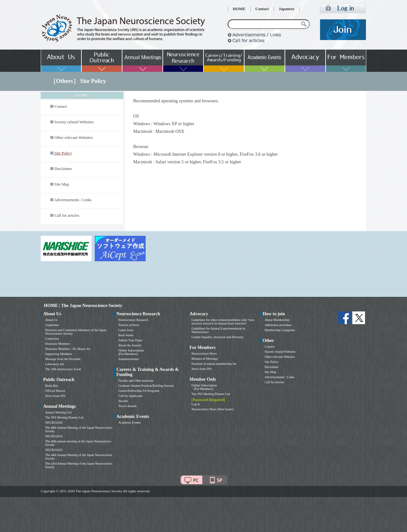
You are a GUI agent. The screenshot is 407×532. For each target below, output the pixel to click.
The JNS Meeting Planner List (65, 417)
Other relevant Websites (73, 138)
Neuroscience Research (133, 320)
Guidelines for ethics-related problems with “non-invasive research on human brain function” (223, 322)
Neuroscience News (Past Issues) (212, 409)
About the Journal (130, 345)
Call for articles (67, 215)
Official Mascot (55, 391)
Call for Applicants (130, 396)
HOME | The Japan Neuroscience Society (83, 306)
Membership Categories (280, 330)
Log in (196, 404)
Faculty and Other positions (136, 381)
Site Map (62, 184)
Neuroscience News (204, 354)
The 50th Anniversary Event (63, 369)
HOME (239, 9)
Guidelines (52, 325)
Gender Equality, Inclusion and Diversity (217, 337)
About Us (51, 320)
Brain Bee (52, 386)
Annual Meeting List (58, 412)
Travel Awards (128, 406)
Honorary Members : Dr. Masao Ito (68, 349)
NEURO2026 (54, 423)
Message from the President (63, 359)
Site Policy (272, 362)
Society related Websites (74, 122)
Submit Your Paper (130, 340)
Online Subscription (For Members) (131, 352)
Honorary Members (58, 344)
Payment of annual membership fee (214, 364)
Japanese (287, 9)
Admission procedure (278, 325)
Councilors (52, 339)
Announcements (129, 359)
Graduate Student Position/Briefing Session (146, 386)
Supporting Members (59, 354)
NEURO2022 (54, 450)
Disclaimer (63, 169)
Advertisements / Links (73, 200)
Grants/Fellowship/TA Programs (139, 391)
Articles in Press (129, 325)
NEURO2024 (54, 436)
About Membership (277, 320)
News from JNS (55, 396)
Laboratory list (55, 364)
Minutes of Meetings (205, 359)
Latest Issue (126, 330)
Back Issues (126, 335)
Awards (123, 401)
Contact (262, 9)
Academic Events (129, 423)
